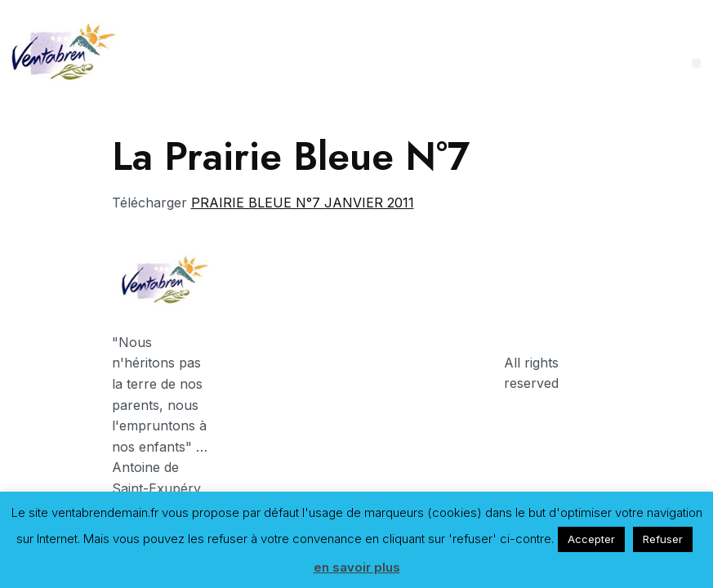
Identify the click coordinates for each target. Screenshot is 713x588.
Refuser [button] (663, 539)
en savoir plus (357, 567)
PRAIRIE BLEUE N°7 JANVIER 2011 (303, 203)
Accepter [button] (591, 539)
